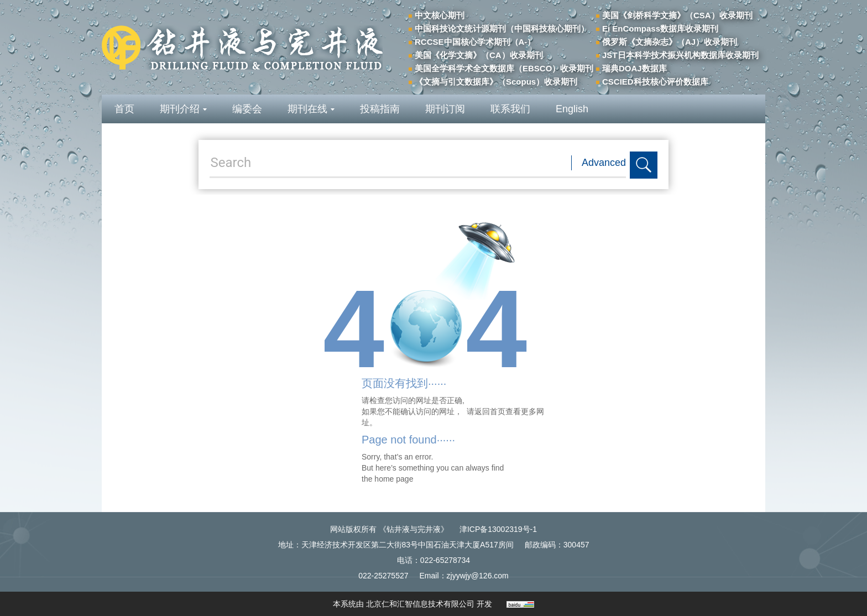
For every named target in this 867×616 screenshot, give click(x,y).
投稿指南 (380, 109)
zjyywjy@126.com (478, 576)
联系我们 (510, 109)
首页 (124, 109)
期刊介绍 (183, 109)
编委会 (247, 109)
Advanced (604, 163)
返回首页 (490, 411)
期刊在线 (311, 109)
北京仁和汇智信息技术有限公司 (420, 604)
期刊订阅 (445, 109)
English (572, 109)
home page (394, 479)
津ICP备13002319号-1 (498, 529)
